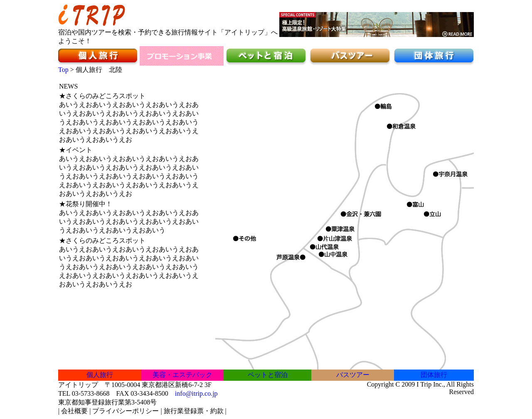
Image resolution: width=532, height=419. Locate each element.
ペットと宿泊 (268, 375)
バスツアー (353, 375)
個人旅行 (100, 375)
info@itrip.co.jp (196, 393)
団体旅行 (434, 375)
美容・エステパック (182, 375)
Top (63, 70)
